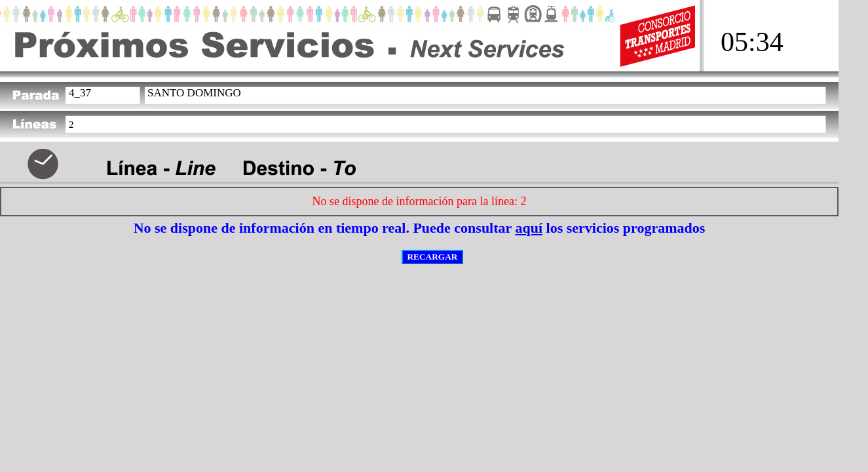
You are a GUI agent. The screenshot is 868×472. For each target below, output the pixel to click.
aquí (529, 228)
